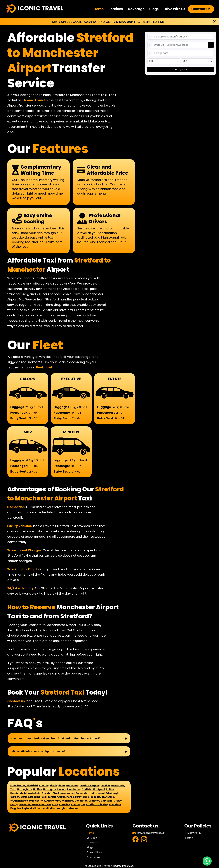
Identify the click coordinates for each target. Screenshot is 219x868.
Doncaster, (82, 793)
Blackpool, (99, 789)
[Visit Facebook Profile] (136, 840)
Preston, (44, 786)
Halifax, (38, 789)
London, (106, 786)
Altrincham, (54, 801)
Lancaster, (73, 786)
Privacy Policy (193, 833)
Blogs (154, 9)
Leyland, (27, 808)
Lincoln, (62, 789)
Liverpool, (94, 786)
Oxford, (25, 797)
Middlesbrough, (56, 808)
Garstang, (107, 801)
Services (116, 9)
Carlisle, (87, 789)
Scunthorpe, (67, 797)
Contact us (16, 701)
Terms (189, 838)
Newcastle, (118, 786)
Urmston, (94, 801)
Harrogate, (50, 789)
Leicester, (25, 804)
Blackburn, (59, 793)
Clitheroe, (39, 808)
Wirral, (71, 793)
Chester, (47, 793)
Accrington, (78, 804)
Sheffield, (32, 786)
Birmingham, (58, 786)
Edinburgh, (112, 793)
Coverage (136, 9)
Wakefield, (34, 793)
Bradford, (92, 804)
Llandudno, (74, 789)
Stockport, (94, 797)
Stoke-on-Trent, (42, 804)
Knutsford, (108, 797)
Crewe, (118, 801)
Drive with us (174, 9)
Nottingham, (25, 789)
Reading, (36, 797)
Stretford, (81, 797)
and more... (73, 808)
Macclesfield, (37, 801)
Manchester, (18, 786)
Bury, (55, 804)
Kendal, (101, 793)
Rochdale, (115, 804)
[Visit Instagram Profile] (144, 840)
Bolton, (110, 789)
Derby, (14, 804)
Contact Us (201, 9)
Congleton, (81, 801)
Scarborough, (50, 797)
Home (99, 9)
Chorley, (103, 804)
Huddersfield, (19, 793)
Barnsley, (65, 804)
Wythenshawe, (19, 801)
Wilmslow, (68, 801)
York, (13, 789)
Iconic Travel (34, 100)
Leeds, (84, 786)
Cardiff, (15, 797)
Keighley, (16, 808)
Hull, (92, 793)
